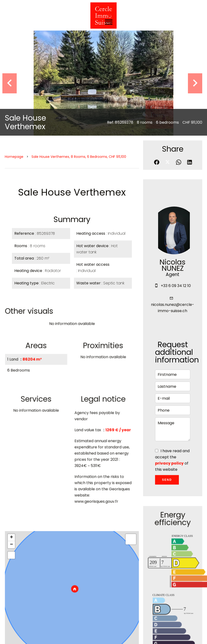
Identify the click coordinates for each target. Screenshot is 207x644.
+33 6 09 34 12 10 (176, 181)
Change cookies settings (151, 636)
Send (167, 378)
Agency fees (112, 636)
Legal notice (84, 636)
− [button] (13, 444)
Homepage (14, 52)
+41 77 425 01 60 (135, 606)
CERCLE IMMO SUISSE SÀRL (144, 579)
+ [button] (13, 437)
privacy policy (169, 362)
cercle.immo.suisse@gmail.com (149, 612)
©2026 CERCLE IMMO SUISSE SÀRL (37, 636)
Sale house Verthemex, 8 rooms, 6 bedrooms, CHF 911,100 (79, 52)
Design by (188, 636)
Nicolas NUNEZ (173, 160)
